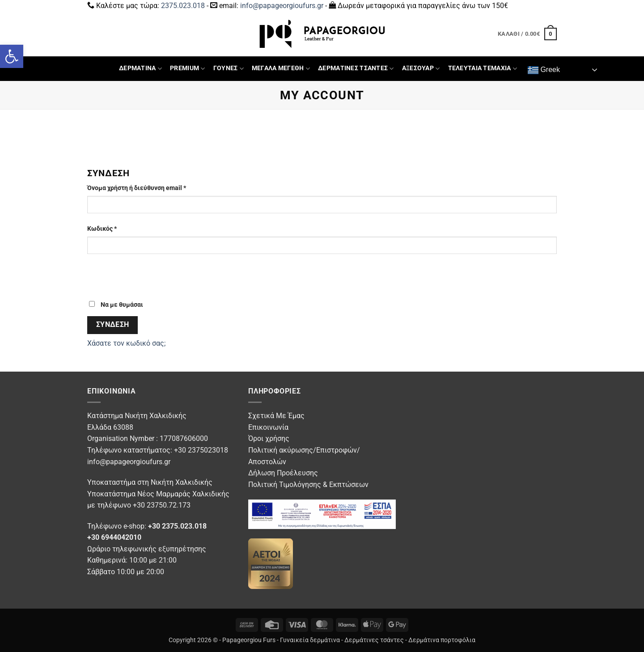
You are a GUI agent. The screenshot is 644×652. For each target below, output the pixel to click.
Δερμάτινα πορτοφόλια (442, 640)
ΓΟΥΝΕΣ (229, 69)
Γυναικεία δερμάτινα (310, 640)
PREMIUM (188, 69)
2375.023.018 (183, 6)
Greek (544, 70)
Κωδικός (118, 228)
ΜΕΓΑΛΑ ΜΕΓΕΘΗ (281, 69)
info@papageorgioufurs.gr (282, 6)
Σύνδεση (113, 325)
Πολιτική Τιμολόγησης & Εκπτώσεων (308, 485)
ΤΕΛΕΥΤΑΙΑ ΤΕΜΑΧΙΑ (483, 69)
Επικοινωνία (268, 427)
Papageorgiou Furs (249, 640)
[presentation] (148, 280)
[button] (12, 56)
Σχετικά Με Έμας (276, 416)
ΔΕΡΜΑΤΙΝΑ (140, 69)
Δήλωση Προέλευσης (283, 473)
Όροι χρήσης (269, 438)
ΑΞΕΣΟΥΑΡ (421, 69)
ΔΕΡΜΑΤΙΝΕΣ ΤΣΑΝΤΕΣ (356, 69)
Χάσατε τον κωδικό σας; (126, 343)
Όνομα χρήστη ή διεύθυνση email (152, 187)
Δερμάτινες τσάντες (374, 640)
